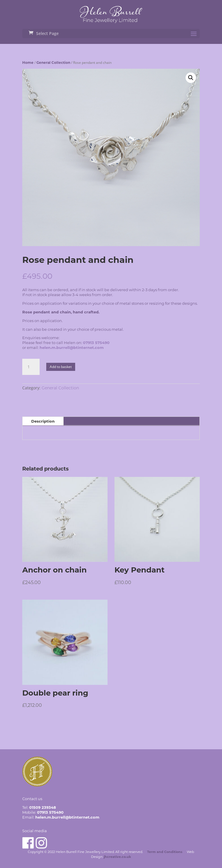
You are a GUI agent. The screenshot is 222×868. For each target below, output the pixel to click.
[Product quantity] (31, 367)
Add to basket (61, 367)
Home (28, 63)
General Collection (53, 63)
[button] (191, 78)
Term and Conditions (165, 852)
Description (43, 421)
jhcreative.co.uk (117, 857)
